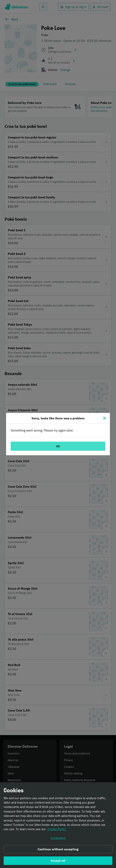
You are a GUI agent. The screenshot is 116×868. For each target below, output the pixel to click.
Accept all (58, 862)
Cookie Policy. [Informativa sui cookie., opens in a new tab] (57, 831)
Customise (58, 839)
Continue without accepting (58, 851)
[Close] (105, 418)
